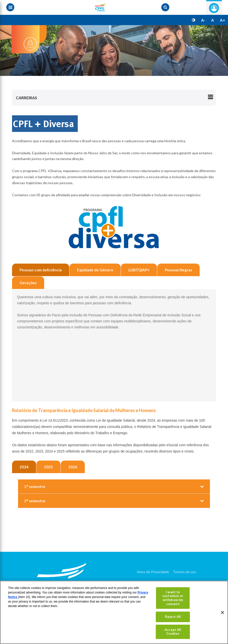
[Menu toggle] (10, 7)
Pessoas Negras (178, 270)
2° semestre (35, 501)
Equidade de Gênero (95, 270)
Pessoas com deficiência (41, 270)
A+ (222, 20)
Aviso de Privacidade (153, 572)
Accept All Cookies (173, 632)
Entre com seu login (214, 8)
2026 (73, 467)
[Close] (222, 612)
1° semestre (35, 486)
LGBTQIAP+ (139, 270)
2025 (48, 467)
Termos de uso (184, 572)
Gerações (28, 283)
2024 (24, 467)
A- (203, 20)
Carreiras (26, 98)
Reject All (173, 617)
